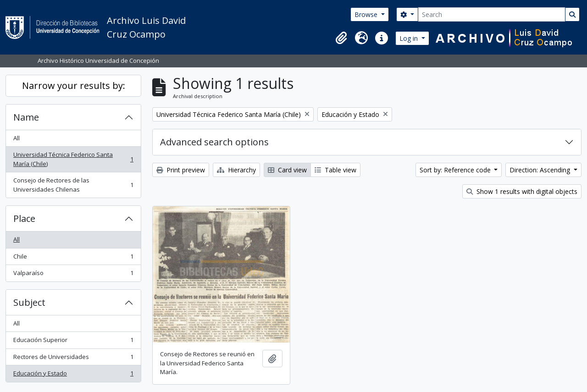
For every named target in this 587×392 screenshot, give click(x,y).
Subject (29, 302)
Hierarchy (236, 170)
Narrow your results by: (74, 86)
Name (26, 117)
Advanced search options (214, 142)
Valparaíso (73, 275)
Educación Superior (73, 342)
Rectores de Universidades (73, 359)
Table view (335, 170)
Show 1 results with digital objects (522, 191)
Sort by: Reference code (456, 170)
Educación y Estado (73, 375)
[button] (341, 38)
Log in (410, 38)
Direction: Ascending (541, 170)
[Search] (492, 14)
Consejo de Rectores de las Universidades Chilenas (73, 185)
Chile (73, 258)
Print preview (181, 170)
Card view (287, 170)
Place (24, 218)
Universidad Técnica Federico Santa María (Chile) (73, 159)
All (17, 138)
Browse (367, 14)
